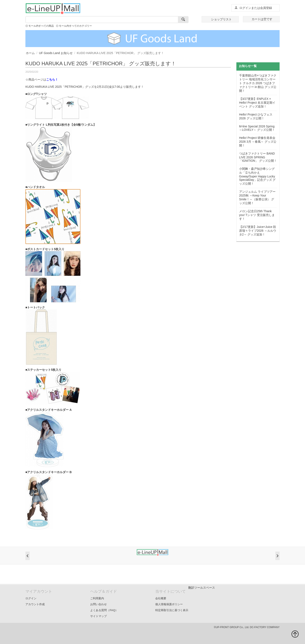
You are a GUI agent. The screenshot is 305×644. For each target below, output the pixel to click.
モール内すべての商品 (41, 26)
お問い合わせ (98, 604)
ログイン (31, 598)
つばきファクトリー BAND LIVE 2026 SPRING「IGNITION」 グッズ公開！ (258, 157)
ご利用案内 (97, 598)
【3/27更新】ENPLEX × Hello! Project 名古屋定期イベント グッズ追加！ (257, 103)
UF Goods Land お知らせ (56, 53)
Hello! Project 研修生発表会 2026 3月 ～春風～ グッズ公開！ (258, 142)
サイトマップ (98, 616)
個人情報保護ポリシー (169, 604)
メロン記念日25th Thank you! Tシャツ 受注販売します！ (257, 215)
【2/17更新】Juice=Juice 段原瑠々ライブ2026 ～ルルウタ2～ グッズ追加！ (258, 231)
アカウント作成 (35, 604)
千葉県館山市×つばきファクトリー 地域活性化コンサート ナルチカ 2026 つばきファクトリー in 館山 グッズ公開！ (258, 83)
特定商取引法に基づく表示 (172, 610)
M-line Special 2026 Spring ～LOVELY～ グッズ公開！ (257, 128)
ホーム (30, 53)
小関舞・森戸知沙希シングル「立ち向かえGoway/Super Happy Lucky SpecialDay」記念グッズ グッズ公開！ (257, 176)
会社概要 (161, 598)
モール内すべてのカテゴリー (75, 26)
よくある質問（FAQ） (104, 610)
